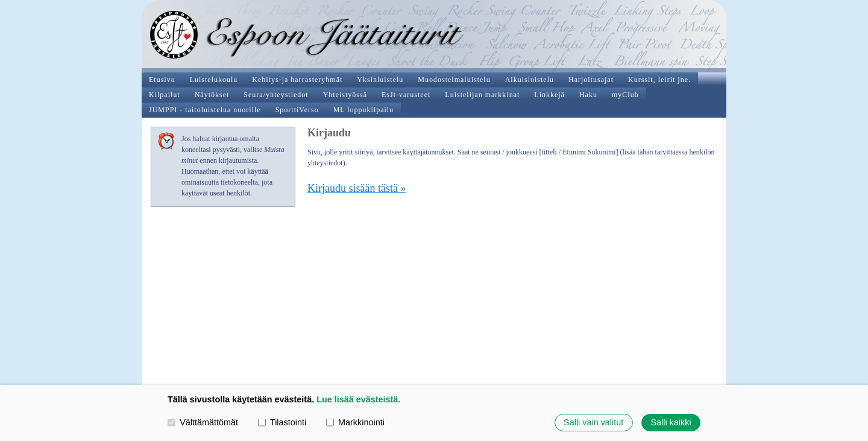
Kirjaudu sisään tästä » (357, 188)
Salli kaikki (671, 422)
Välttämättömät (203, 422)
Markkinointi (355, 422)
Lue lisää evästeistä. (358, 399)
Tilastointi (282, 422)
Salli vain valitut (593, 422)
